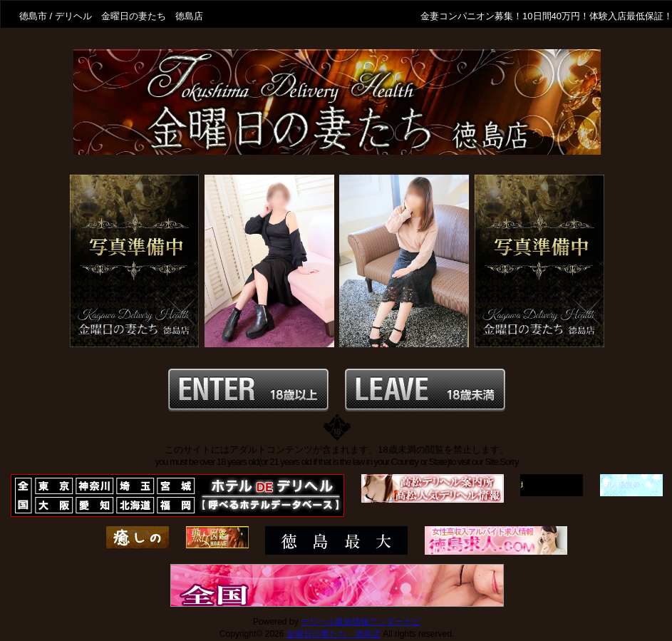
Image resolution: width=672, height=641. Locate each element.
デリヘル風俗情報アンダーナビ (361, 622)
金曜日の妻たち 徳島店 (334, 634)
